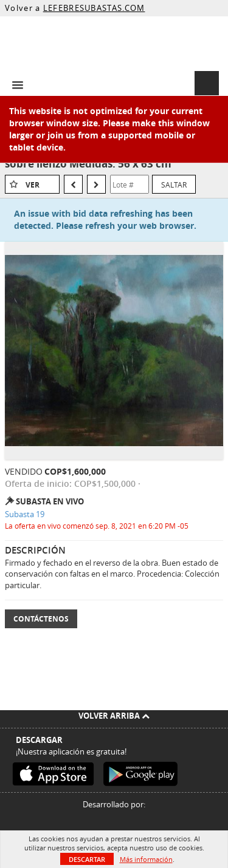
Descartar (87, 859)
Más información (146, 859)
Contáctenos (41, 619)
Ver (33, 185)
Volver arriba (114, 716)
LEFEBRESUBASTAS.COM (94, 8)
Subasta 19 (25, 514)
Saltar (174, 185)
